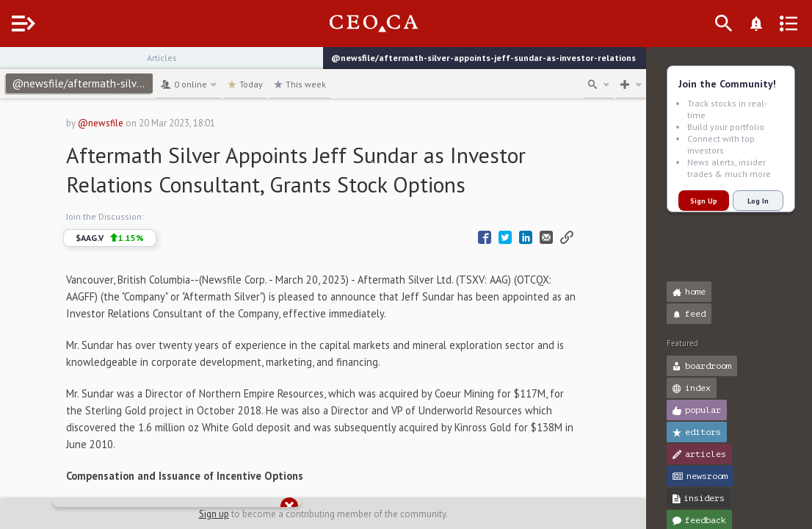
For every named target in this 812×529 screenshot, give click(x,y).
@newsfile (115, 123)
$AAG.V (124, 238)
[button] (15, 65)
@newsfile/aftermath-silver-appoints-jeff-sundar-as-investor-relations (112, 83)
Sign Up (704, 201)
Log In (758, 201)
